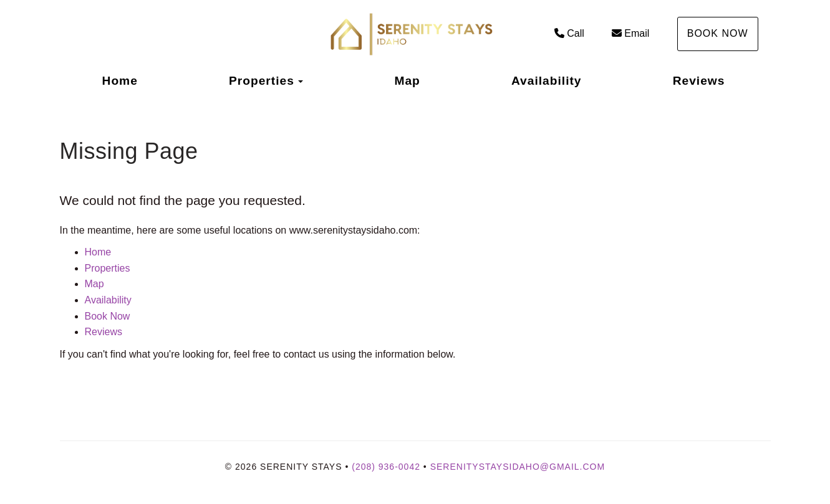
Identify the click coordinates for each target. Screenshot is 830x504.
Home (120, 81)
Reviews (699, 81)
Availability (547, 81)
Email (630, 33)
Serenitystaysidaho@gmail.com (518, 467)
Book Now (718, 33)
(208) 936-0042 (386, 467)
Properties (262, 81)
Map (407, 81)
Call (569, 33)
